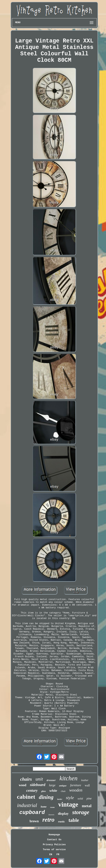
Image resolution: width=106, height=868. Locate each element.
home (44, 807)
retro (49, 820)
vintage (68, 805)
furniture (76, 785)
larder (60, 799)
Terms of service (54, 850)
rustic (62, 822)
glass (43, 791)
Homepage (54, 835)
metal (87, 806)
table (74, 820)
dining (46, 797)
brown (34, 821)
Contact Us (54, 840)
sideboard (38, 785)
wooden (76, 790)
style (70, 798)
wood (22, 785)
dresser (51, 781)
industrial (27, 805)
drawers (51, 815)
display (63, 814)
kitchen (68, 778)
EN (51, 854)
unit (39, 779)
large (52, 785)
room (52, 807)
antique (63, 786)
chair (63, 791)
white (53, 791)
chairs (26, 779)
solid (80, 799)
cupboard (32, 813)
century (32, 790)
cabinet (26, 797)
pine (89, 798)
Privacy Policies (54, 845)
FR (58, 854)
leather (85, 780)
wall (87, 785)
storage (81, 812)
